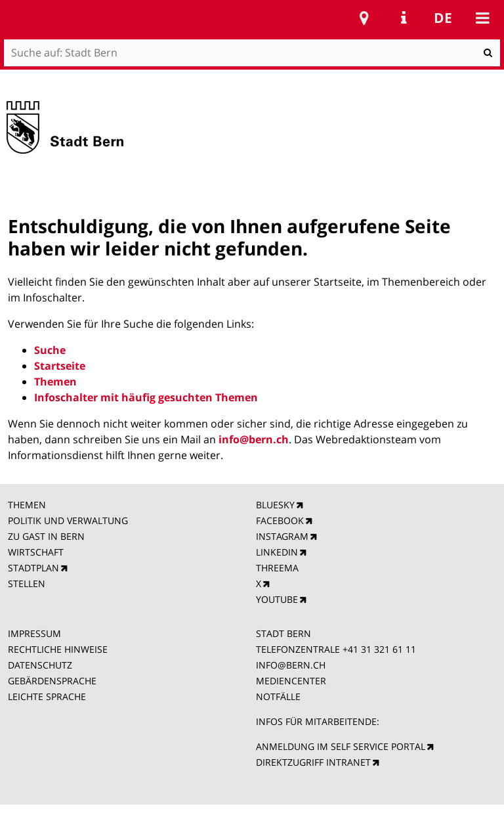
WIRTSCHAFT (36, 552)
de (443, 18)
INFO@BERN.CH (291, 665)
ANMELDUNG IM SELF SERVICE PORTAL (341, 746)
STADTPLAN (33, 568)
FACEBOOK (280, 520)
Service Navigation (404, 18)
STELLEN (27, 584)
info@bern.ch (254, 439)
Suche (50, 350)
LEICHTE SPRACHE (47, 696)
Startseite (60, 366)
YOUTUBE (277, 599)
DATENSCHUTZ (40, 665)
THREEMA (277, 568)
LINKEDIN (277, 552)
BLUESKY (275, 505)
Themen (55, 382)
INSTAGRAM (282, 536)
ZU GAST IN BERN (46, 536)
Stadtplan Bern (364, 18)
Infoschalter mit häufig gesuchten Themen (146, 397)
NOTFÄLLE (278, 696)
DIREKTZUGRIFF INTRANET (313, 762)
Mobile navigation (482, 18)
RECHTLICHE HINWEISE (58, 649)
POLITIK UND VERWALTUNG (68, 520)
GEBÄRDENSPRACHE (52, 681)
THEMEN (27, 505)
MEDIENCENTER (291, 681)
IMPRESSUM (34, 633)
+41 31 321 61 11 (379, 649)
